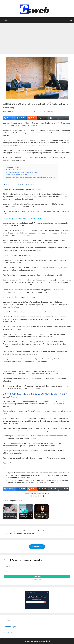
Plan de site (8, 633)
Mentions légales (10, 627)
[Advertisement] (37, 38)
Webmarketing (9, 108)
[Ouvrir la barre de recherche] (71, 20)
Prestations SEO (37, 547)
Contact (7, 620)
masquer (17, 167)
